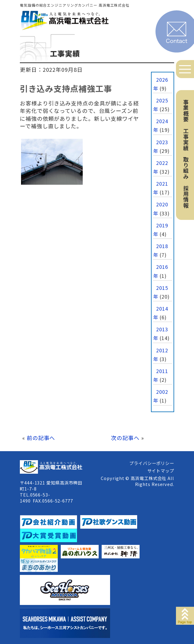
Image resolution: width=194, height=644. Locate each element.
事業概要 (186, 111)
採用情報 (186, 197)
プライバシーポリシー (152, 463)
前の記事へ (41, 438)
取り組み (186, 168)
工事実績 (186, 139)
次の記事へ (125, 438)
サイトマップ (161, 471)
